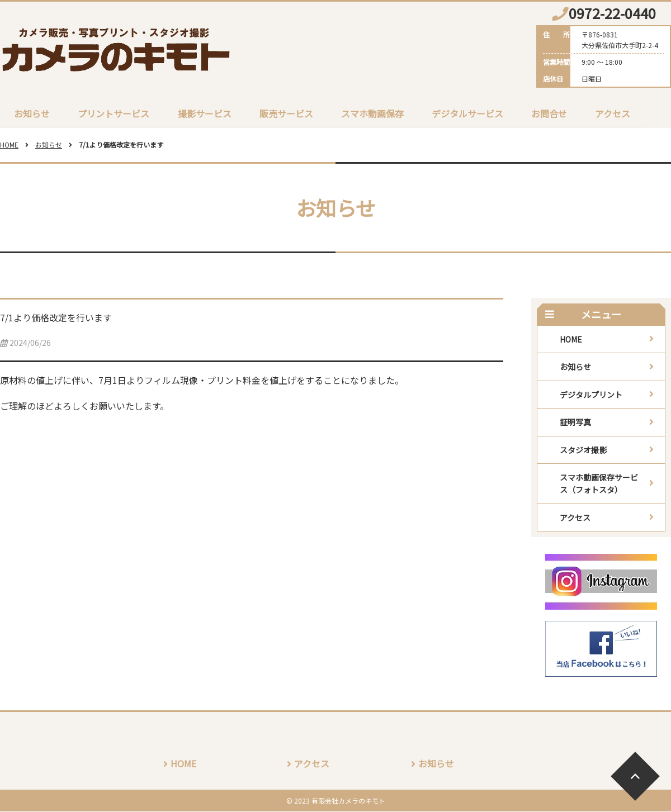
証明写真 (575, 422)
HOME (9, 145)
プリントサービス (114, 113)
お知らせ (32, 113)
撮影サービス (204, 113)
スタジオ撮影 (583, 450)
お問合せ (549, 113)
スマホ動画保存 (372, 113)
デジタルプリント (591, 395)
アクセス (612, 113)
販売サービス (286, 113)
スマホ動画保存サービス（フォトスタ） (599, 484)
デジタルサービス (467, 113)
